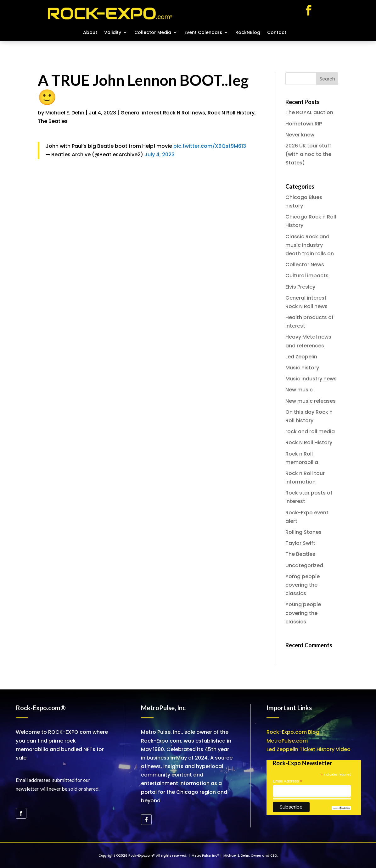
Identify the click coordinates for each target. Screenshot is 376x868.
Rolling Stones (303, 532)
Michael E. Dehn (65, 113)
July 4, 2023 (160, 155)
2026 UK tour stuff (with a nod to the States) (308, 154)
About (90, 33)
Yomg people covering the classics (303, 585)
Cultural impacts (307, 276)
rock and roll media (310, 431)
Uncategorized (304, 565)
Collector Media (153, 33)
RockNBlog (248, 33)
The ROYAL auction (309, 112)
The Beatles (53, 121)
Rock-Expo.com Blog (293, 732)
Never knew (300, 135)
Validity (113, 33)
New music (299, 390)
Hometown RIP (304, 124)
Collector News (305, 265)
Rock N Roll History (231, 113)
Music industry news (311, 379)
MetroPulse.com (287, 741)
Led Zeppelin (301, 357)
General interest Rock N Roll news (163, 113)
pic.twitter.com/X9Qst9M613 (210, 146)
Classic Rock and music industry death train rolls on (310, 245)
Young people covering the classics (303, 613)
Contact (277, 33)
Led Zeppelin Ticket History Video (309, 749)
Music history (302, 368)
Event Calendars (203, 33)
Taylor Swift (300, 543)
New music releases (311, 401)
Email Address (288, 781)
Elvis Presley (300, 287)
